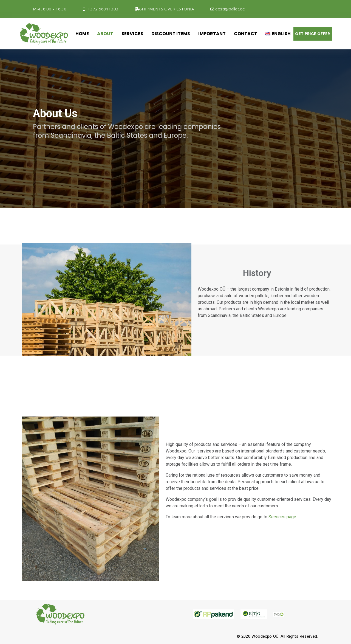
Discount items (171, 34)
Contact (246, 34)
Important (212, 34)
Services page (282, 517)
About (105, 34)
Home (82, 34)
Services (132, 34)
